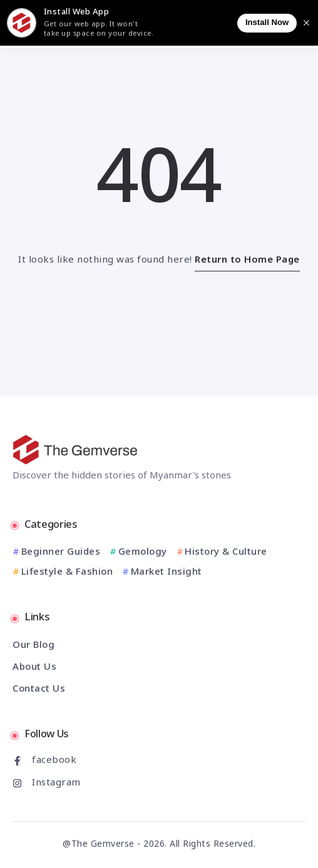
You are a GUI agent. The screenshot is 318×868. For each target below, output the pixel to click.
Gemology (143, 553)
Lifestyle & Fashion (67, 573)
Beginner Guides (61, 553)
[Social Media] (159, 761)
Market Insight (167, 573)
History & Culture (226, 553)
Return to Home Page (247, 260)
